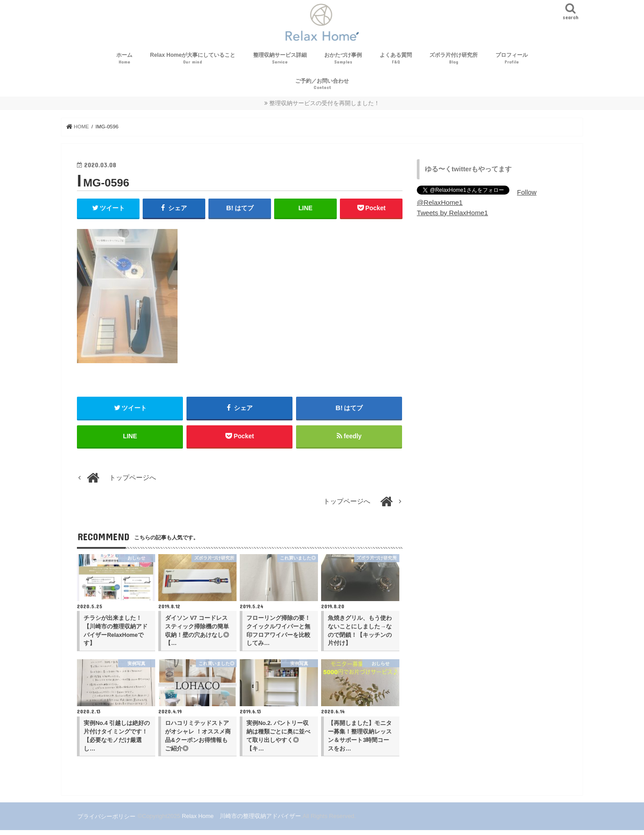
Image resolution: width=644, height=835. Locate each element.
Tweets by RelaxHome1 (452, 216)
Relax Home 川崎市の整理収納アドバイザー (241, 821)
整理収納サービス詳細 (280, 62)
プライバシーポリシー (106, 821)
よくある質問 (396, 62)
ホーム (124, 62)
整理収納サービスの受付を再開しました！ (324, 106)
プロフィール (512, 62)
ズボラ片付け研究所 (453, 62)
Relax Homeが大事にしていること (193, 62)
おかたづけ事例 (343, 62)
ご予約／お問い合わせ (322, 87)
